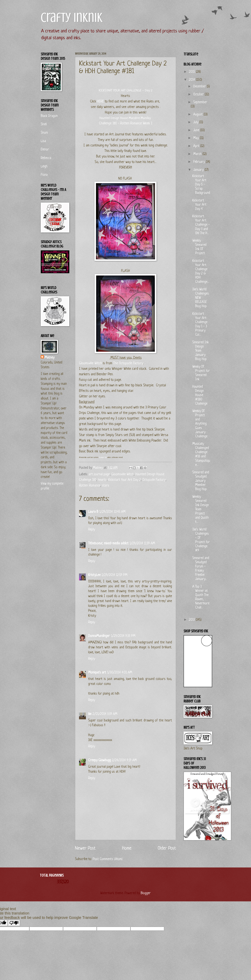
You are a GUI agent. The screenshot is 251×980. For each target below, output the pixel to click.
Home (127, 848)
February (200, 162)
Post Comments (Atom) (108, 859)
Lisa (43, 141)
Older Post (167, 848)
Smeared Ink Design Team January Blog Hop (201, 351)
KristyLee (94, 575)
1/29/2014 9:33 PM (123, 636)
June (197, 130)
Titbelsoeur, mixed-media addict (108, 544)
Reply (92, 530)
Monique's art (97, 673)
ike (90, 714)
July (196, 122)
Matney (50, 358)
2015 (192, 72)
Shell (44, 124)
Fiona (44, 175)
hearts (102, 480)
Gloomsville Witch (90, 363)
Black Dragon (49, 116)
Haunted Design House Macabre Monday (125, 118)
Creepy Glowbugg (100, 760)
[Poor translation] (14, 923)
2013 (192, 620)
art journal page (99, 474)
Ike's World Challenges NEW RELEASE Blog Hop (201, 298)
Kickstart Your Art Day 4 (199, 205)
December (200, 87)
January (199, 170)
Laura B (93, 512)
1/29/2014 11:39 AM (142, 544)
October (199, 95)
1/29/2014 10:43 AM (112, 512)
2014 (192, 80)
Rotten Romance (90, 486)
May (197, 138)
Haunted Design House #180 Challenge (200, 395)
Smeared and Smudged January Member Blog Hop (201, 481)
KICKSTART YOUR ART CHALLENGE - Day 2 (126, 91)
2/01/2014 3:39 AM (105, 714)
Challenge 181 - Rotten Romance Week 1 (126, 123)
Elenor (45, 150)
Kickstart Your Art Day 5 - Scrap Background (201, 185)
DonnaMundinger (99, 636)
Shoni (44, 133)
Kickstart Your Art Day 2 (125, 480)
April (197, 146)
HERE (100, 102)
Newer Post (85, 848)
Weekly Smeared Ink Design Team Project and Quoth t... (201, 509)
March (198, 154)
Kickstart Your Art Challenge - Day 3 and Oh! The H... (201, 225)
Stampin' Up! (103, 457)
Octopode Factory (154, 480)
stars (106, 486)
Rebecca (46, 158)
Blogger (145, 893)
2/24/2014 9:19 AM (124, 760)
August (198, 115)
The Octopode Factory (128, 363)
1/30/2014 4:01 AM (120, 673)
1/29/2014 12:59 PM (115, 575)
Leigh (44, 167)
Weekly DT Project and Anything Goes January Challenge (200, 424)
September (200, 102)
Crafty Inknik (72, 18)
